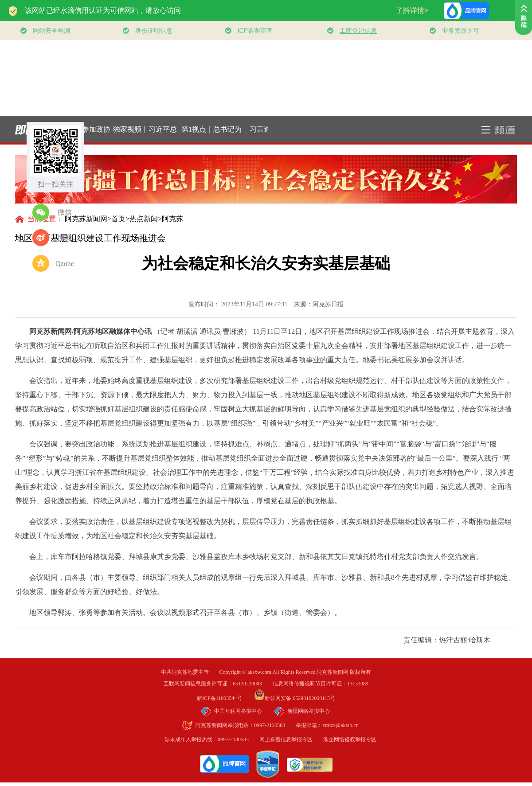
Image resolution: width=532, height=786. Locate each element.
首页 (118, 219)
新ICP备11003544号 (225, 698)
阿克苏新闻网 (86, 219)
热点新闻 (144, 219)
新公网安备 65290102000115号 (295, 698)
